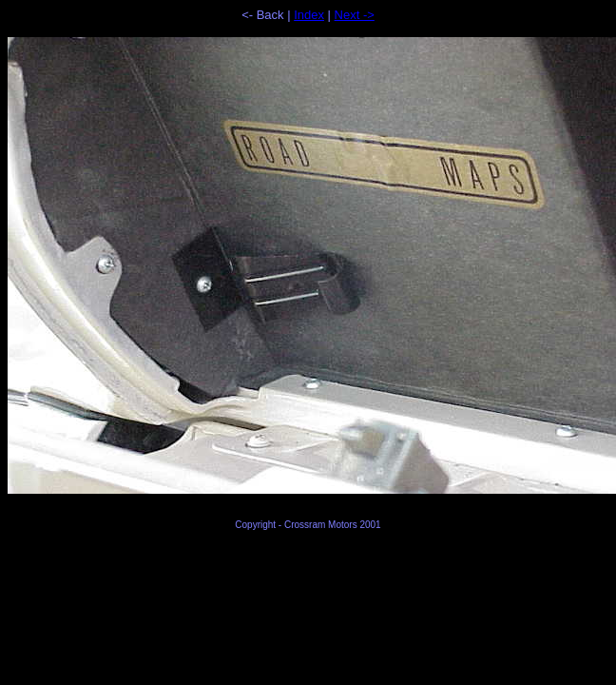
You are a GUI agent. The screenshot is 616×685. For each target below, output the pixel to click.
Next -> (355, 15)
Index (309, 15)
